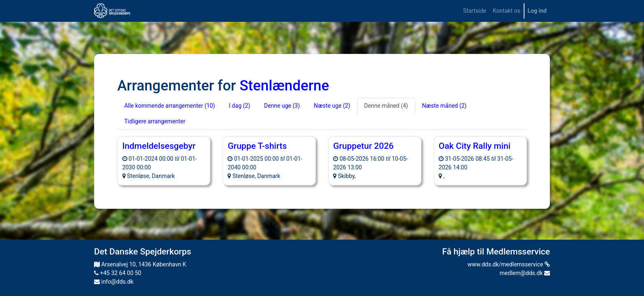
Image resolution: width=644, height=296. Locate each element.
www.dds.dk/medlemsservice (509, 264)
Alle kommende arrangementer (169, 106)
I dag (239, 106)
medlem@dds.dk (525, 273)
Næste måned (444, 106)
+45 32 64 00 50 (118, 273)
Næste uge (332, 106)
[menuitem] (475, 11)
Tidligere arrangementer (155, 121)
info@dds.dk (114, 282)
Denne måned (386, 106)
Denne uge (282, 106)
